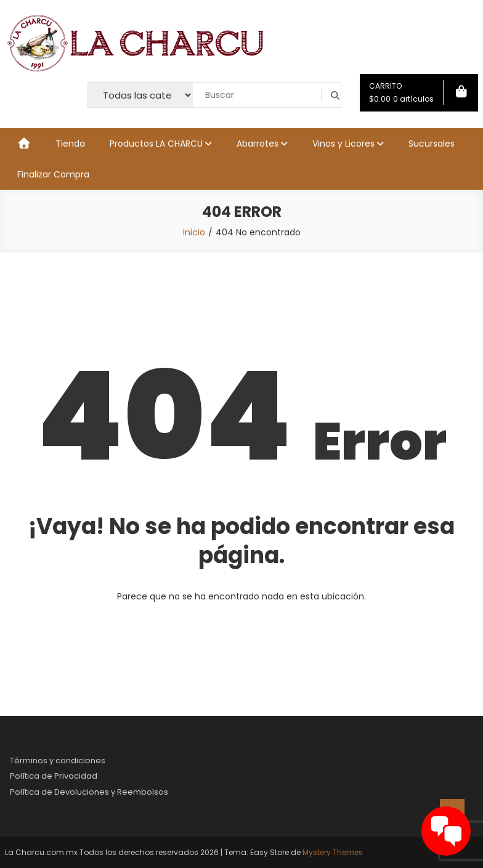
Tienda (70, 144)
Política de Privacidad (54, 776)
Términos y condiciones (58, 761)
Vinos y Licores (343, 144)
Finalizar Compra (53, 174)
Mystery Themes (333, 852)
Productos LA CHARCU (156, 144)
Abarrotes (258, 144)
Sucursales (432, 144)
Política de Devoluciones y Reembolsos (89, 792)
